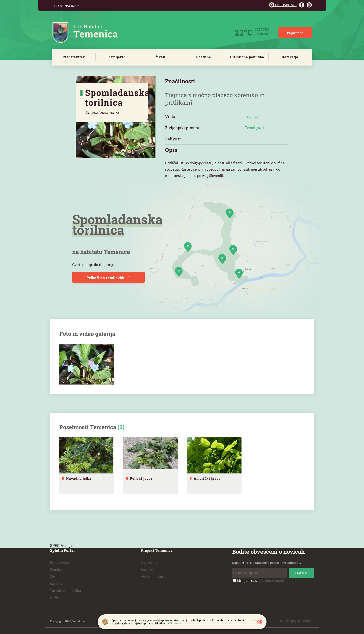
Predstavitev (74, 57)
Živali (160, 57)
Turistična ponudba (247, 57)
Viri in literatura (153, 576)
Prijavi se (301, 572)
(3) (121, 427)
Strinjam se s (258, 580)
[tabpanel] (87, 465)
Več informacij (175, 623)
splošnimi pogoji (271, 580)
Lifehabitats (283, 5)
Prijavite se (295, 33)
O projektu (149, 562)
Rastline (204, 57)
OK (260, 621)
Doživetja (290, 57)
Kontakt (147, 569)
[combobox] (67, 6)
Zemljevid (117, 57)
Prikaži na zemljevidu (108, 278)
